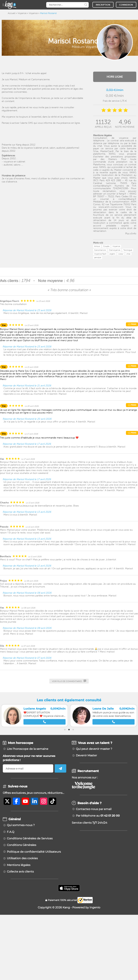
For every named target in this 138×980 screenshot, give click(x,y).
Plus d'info (131, 233)
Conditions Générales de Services (30, 838)
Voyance (22, 13)
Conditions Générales (22, 845)
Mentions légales (19, 865)
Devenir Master (86, 755)
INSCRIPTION (103, 5)
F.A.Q (11, 832)
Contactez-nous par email (94, 809)
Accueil (11, 13)
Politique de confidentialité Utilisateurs (34, 852)
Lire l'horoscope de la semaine (28, 749)
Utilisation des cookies (22, 858)
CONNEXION (126, 5)
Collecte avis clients (20, 872)
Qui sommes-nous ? (21, 825)
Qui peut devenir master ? (94, 749)
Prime (132, 324)
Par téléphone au (98, 816)
